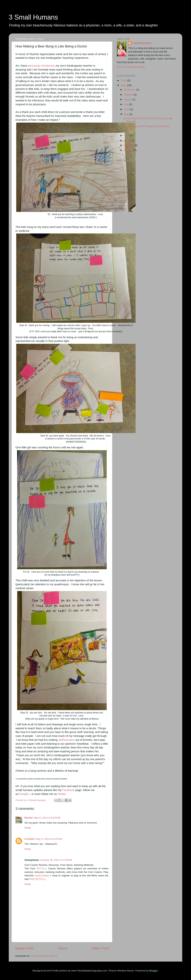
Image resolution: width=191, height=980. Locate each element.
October (129, 95)
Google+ (25, 794)
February (129, 145)
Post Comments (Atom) (44, 956)
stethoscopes (66, 740)
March (128, 140)
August (128, 99)
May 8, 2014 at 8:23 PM (47, 818)
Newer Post (24, 948)
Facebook (68, 790)
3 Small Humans (33, 17)
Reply (28, 828)
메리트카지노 (38, 879)
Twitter (62, 794)
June (127, 109)
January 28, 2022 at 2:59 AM (56, 860)
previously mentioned (41, 66)
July (126, 104)
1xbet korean (42, 876)
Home (63, 948)
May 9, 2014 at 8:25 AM (49, 839)
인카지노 (42, 868)
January (129, 150)
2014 (124, 85)
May (127, 114)
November (130, 90)
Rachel (29, 818)
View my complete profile (131, 67)
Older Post (100, 948)
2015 (124, 80)
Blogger (154, 971)
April (127, 136)
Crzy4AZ (30, 839)
